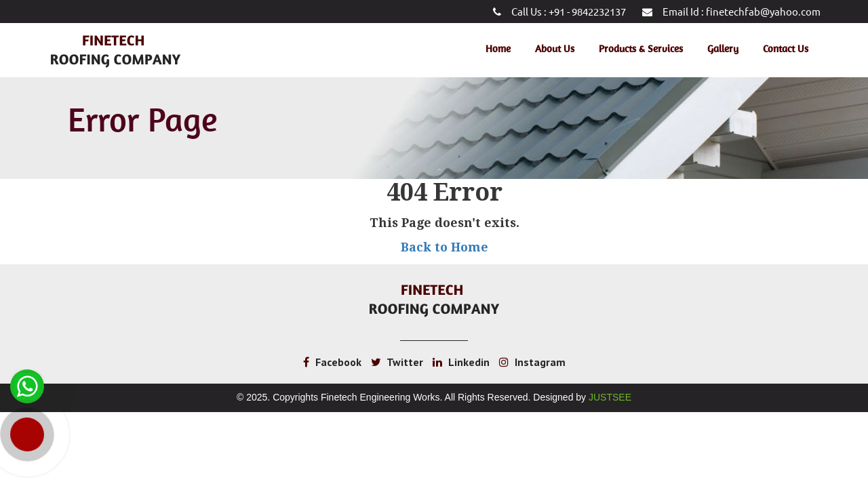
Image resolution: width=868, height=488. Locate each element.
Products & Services (641, 48)
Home (498, 48)
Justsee (610, 397)
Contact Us (786, 48)
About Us (555, 48)
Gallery (723, 48)
